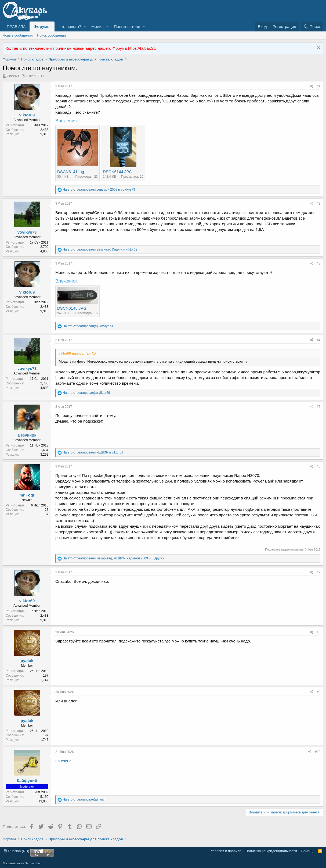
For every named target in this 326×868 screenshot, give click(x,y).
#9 (319, 692)
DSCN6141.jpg (71, 172)
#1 (319, 86)
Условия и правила (226, 851)
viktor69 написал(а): (75, 353)
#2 (319, 203)
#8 (319, 632)
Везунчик (27, 435)
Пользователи (127, 26)
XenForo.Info (34, 863)
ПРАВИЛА (16, 26)
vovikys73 (27, 232)
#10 (318, 752)
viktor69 (13, 76)
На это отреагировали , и (100, 249)
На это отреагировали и (99, 190)
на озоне (64, 761)
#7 (319, 572)
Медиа (97, 26)
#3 (319, 263)
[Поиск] (312, 26)
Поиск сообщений (52, 35)
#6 (319, 466)
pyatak (27, 661)
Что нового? (70, 26)
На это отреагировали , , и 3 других (113, 558)
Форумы (42, 26)
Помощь (307, 851)
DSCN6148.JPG (72, 308)
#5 (319, 407)
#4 (319, 340)
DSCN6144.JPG (117, 172)
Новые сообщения (18, 35)
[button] (85, 26)
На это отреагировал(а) (88, 326)
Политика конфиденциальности (271, 851)
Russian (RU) (17, 851)
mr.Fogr (27, 495)
